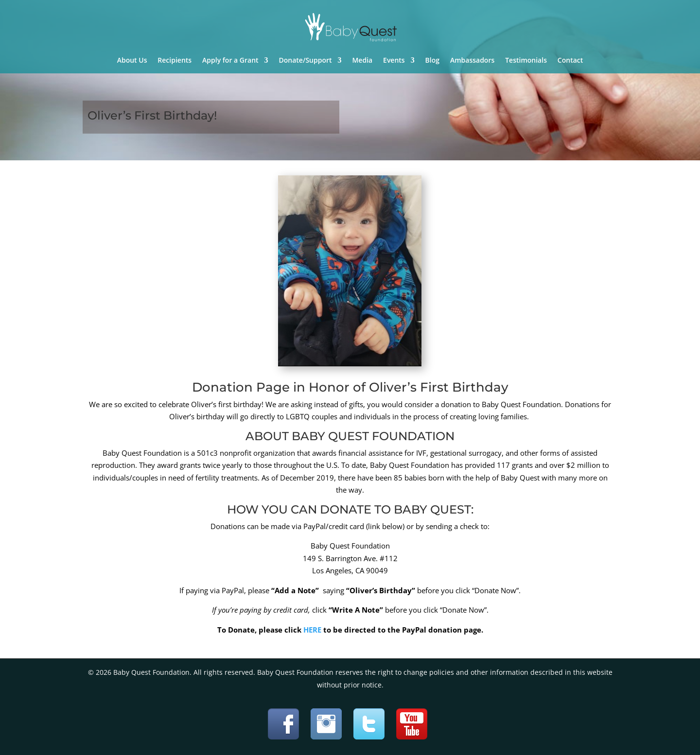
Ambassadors (472, 61)
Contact (570, 61)
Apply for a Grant (230, 61)
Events (394, 61)
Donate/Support (306, 61)
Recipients (175, 61)
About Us (132, 61)
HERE (312, 630)
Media (362, 61)
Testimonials (526, 61)
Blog (432, 61)
